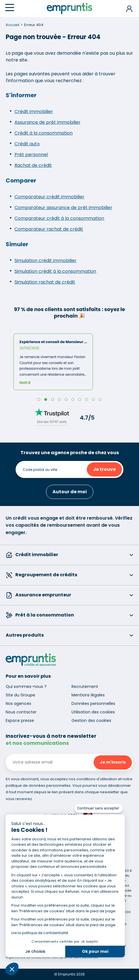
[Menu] (10, 8)
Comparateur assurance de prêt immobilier (63, 208)
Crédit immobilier (34, 111)
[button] (12, 969)
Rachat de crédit (33, 165)
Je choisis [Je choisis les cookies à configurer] (35, 951)
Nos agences (18, 703)
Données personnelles (93, 703)
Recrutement (85, 686)
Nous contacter (21, 712)
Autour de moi (70, 492)
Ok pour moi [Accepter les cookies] (95, 951)
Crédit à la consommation (44, 133)
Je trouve (104, 469)
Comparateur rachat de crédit (49, 229)
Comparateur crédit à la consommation (59, 218)
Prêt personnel (31, 155)
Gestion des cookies (91, 720)
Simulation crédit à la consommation (55, 271)
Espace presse (20, 720)
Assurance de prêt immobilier (48, 122)
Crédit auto (27, 144)
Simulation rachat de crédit (45, 282)
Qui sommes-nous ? (26, 686)
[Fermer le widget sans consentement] (99, 808)
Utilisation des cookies (93, 712)
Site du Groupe (20, 695)
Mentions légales (88, 695)
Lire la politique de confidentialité (40, 933)
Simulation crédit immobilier (46, 261)
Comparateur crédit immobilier (50, 197)
